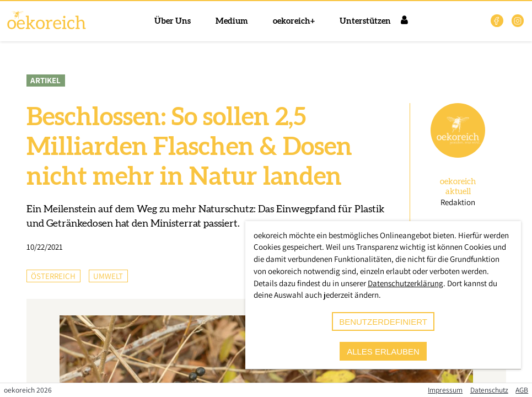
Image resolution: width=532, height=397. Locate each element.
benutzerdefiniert (383, 322)
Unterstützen (365, 21)
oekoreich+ (294, 21)
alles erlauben (383, 352)
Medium (232, 21)
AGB (522, 390)
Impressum (445, 390)
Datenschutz (489, 390)
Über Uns (173, 21)
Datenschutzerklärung (405, 283)
